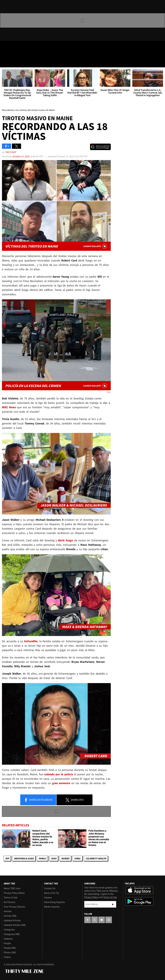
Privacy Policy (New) (14, 893)
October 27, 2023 (21, 156)
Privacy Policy (91, 897)
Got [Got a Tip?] (11, 55)
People (7, 943)
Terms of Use (11, 898)
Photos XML (10, 953)
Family (42, 858)
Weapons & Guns (24, 858)
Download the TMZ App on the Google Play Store (139, 901)
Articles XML (10, 916)
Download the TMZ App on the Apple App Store (139, 890)
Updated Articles (12, 920)
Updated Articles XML (15, 925)
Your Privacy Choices (14, 907)
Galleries (8, 939)
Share (38, 800)
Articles (8, 911)
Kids (54, 858)
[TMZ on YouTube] (102, 920)
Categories (9, 930)
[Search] (160, 63)
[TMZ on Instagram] (29, 46)
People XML (10, 948)
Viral (78, 858)
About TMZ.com (12, 888)
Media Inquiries (52, 907)
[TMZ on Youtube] (21, 46)
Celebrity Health (96, 858)
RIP (7, 858)
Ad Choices (10, 902)
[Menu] (5, 63)
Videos (7, 957)
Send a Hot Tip (52, 893)
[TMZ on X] (13, 46)
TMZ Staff (11, 152)
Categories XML (12, 934)
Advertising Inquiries (54, 902)
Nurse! (65, 858)
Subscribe (113, 904)
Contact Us (50, 888)
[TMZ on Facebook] (5, 46)
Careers (48, 898)
